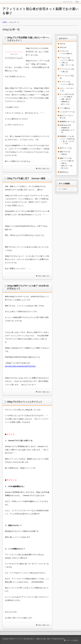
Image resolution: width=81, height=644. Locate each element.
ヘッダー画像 (66, 97)
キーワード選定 (66, 60)
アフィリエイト (65, 69)
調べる (63, 168)
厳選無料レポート (66, 122)
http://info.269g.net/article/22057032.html (20, 366)
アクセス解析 (66, 54)
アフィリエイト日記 (67, 76)
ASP (61, 44)
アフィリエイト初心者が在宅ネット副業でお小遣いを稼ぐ (32, 639)
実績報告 (64, 128)
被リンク (64, 104)
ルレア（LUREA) (67, 139)
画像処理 (64, 102)
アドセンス (64, 58)
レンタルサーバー (66, 112)
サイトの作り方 (65, 94)
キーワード (64, 82)
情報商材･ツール (66, 136)
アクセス (63, 51)
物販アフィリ (64, 158)
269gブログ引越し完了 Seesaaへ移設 (26, 178)
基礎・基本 (65, 99)
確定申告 (63, 172)
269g (40, 168)
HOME (5, 22)
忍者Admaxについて (68, 130)
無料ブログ (46, 168)
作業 (63, 163)
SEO (61, 47)
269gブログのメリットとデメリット (25, 402)
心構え (63, 63)
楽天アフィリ (64, 148)
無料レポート (66, 166)
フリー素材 (64, 108)
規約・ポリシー (66, 65)
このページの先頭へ (71, 640)
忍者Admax (64, 125)
